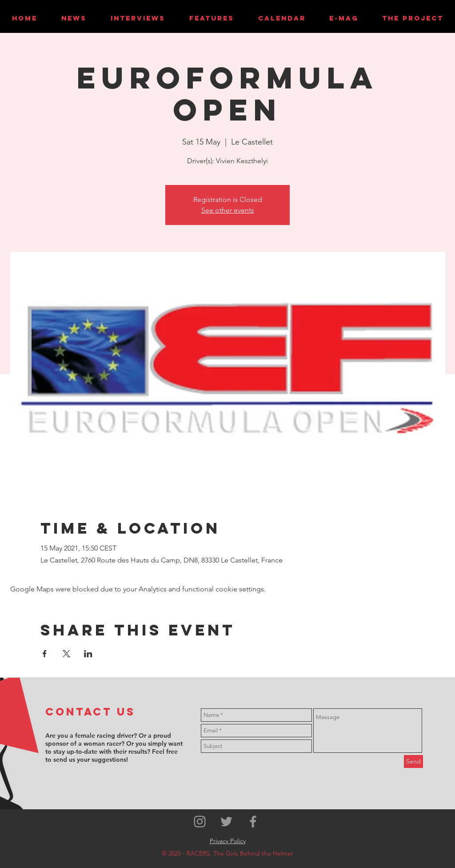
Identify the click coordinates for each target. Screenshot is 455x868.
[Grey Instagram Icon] (200, 822)
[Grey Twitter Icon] (226, 822)
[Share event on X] (66, 654)
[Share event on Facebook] (45, 654)
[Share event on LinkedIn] (88, 654)
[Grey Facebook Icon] (253, 822)
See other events (228, 210)
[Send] (413, 762)
